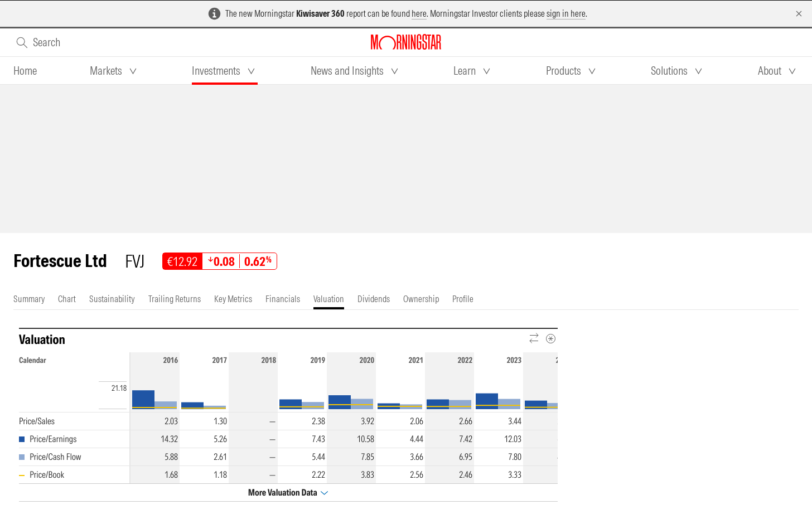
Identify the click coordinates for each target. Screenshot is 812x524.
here (419, 13)
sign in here (566, 13)
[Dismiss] (799, 14)
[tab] (25, 71)
